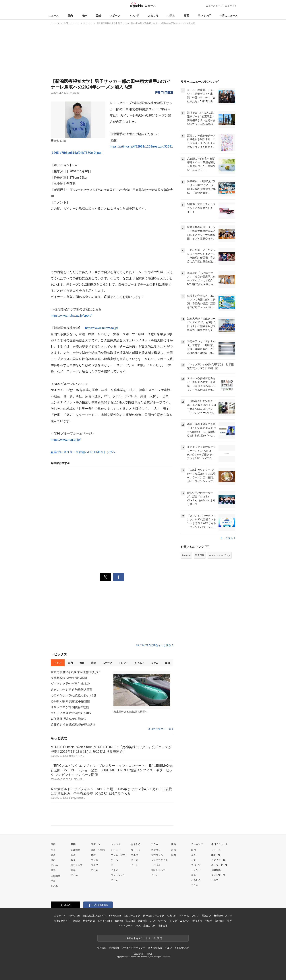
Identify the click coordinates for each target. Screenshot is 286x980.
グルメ (114, 870)
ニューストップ (214, 6)
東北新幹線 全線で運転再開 (69, 678)
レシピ (174, 921)
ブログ (195, 916)
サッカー (96, 860)
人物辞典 (216, 870)
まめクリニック (132, 916)
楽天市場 (200, 555)
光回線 (77, 921)
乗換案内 (197, 921)
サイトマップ (218, 875)
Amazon (186, 555)
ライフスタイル (159, 860)
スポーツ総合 (98, 850)
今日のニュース (229, 16)
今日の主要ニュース (161, 729)
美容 (229, 921)
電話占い (206, 916)
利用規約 (114, 948)
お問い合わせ (182, 948)
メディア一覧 (218, 860)
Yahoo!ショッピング (220, 555)
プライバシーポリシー (133, 948)
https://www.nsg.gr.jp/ (66, 440)
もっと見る (228, 538)
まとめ (54, 865)
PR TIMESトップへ (102, 452)
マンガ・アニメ (119, 855)
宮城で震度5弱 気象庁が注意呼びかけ (76, 672)
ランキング (204, 16)
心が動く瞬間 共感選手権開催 (70, 701)
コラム (171, 16)
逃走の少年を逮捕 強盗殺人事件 (72, 690)
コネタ (135, 855)
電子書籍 (163, 926)
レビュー (116, 850)
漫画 (186, 16)
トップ (58, 663)
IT (112, 865)
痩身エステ (149, 926)
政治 (53, 860)
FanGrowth (115, 916)
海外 (84, 16)
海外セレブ (77, 865)
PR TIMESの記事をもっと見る (154, 645)
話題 (173, 855)
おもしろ (153, 16)
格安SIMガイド (62, 921)
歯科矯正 (219, 921)
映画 (73, 855)
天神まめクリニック (154, 916)
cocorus (119, 921)
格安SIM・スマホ (223, 916)
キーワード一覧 (219, 865)
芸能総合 (76, 850)
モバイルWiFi (105, 921)
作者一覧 (216, 855)
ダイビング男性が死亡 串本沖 (70, 684)
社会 (53, 850)
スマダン (156, 850)
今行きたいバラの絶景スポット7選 (74, 695)
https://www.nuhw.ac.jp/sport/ (71, 316)
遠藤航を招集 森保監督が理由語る (73, 725)
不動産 (208, 921)
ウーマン (163, 921)
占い (153, 921)
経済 (53, 855)
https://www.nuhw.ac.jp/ (102, 328)
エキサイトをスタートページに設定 (143, 938)
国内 (70, 16)
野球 (93, 855)
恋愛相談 (143, 921)
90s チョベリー (159, 870)
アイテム (184, 916)
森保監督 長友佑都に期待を (69, 719)
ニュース (54, 16)
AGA (138, 926)
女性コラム (157, 855)
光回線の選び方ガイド (95, 916)
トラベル (156, 865)
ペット (135, 865)
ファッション (118, 875)
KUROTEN (74, 916)
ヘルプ (215, 880)
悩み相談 (130, 921)
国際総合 (55, 876)
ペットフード (126, 926)
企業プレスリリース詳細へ (69, 452)
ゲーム (114, 860)
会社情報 (102, 948)
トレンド (134, 16)
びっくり (136, 850)
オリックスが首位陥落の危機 (70, 707)
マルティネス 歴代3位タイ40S (71, 713)
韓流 (73, 870)
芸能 (98, 16)
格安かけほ (89, 921)
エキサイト (231, 6)
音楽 (73, 860)
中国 (53, 881)
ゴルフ (94, 865)
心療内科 (172, 916)
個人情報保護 (155, 948)
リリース (216, 850)
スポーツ (115, 16)
